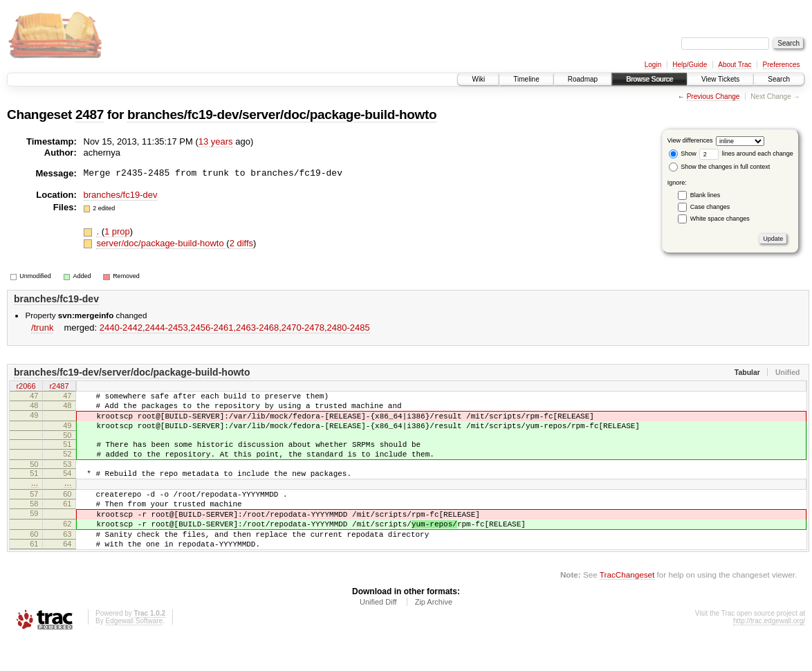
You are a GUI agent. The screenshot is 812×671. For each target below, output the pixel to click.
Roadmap (583, 79)
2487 (90, 114)
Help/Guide (690, 65)
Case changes (710, 207)
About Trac (735, 65)
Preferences (782, 65)
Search (779, 79)
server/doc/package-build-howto (161, 243)
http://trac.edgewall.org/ (769, 652)
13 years (216, 141)
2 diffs (241, 243)
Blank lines (705, 195)
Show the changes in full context (720, 167)
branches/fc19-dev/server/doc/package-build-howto (282, 114)
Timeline (526, 79)
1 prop (117, 231)
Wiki (478, 79)
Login (653, 65)
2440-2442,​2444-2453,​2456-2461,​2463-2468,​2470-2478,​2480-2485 (235, 328)
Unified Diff (378, 633)
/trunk (43, 328)
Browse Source (649, 79)
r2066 (26, 387)
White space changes (720, 219)
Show (683, 154)
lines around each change (746, 154)
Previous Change (713, 96)
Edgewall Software (134, 652)
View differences (690, 140)
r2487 (59, 387)
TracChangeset (627, 606)
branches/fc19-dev (121, 195)
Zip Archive (434, 633)
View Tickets (720, 79)
